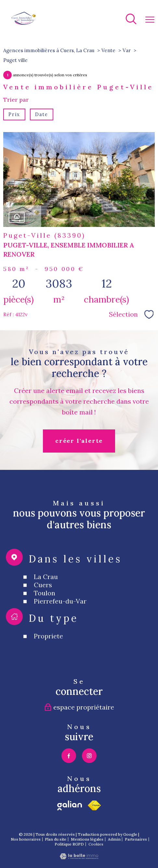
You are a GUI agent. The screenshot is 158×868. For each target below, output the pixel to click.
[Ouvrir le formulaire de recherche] (131, 20)
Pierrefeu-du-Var (60, 619)
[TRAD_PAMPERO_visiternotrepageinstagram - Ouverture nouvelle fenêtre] (89, 756)
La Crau (46, 594)
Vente (108, 50)
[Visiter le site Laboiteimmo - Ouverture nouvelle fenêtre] (79, 857)
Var (127, 50)
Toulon (45, 611)
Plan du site (56, 839)
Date (42, 114)
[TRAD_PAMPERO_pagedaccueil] (24, 23)
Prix (14, 114)
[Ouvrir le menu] (150, 20)
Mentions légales (87, 839)
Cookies (96, 844)
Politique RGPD (69, 844)
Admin (114, 839)
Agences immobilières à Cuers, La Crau (49, 50)
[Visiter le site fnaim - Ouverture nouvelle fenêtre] (94, 805)
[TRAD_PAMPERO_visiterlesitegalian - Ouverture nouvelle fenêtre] (70, 805)
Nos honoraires (26, 839)
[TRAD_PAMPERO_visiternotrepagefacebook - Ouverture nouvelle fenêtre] (69, 756)
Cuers (43, 602)
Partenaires (136, 839)
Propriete (48, 654)
